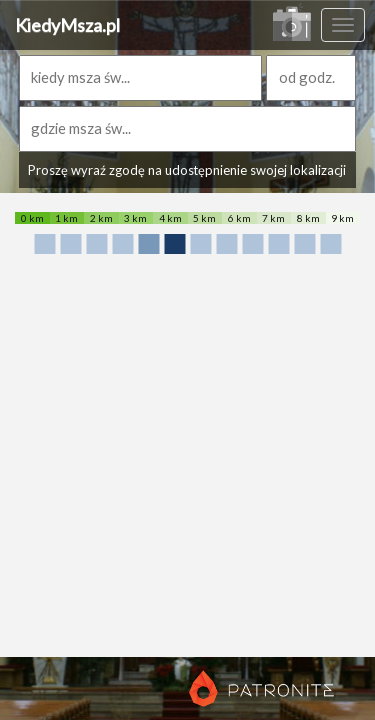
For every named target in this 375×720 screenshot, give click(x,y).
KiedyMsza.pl (67, 25)
